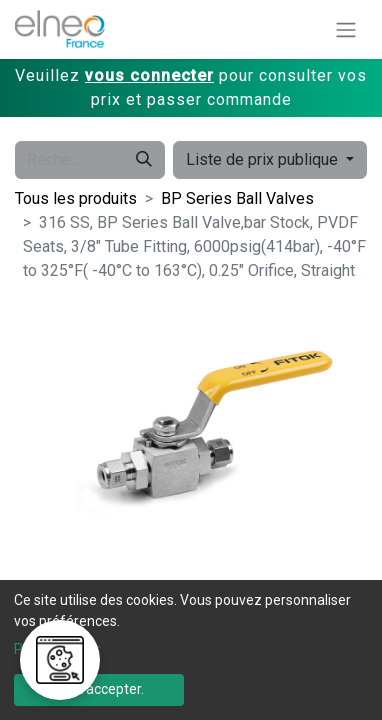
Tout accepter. (99, 689)
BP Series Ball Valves (237, 198)
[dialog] (191, 650)
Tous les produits (76, 198)
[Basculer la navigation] (346, 29)
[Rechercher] (144, 160)
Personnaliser (57, 649)
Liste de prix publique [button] (264, 159)
